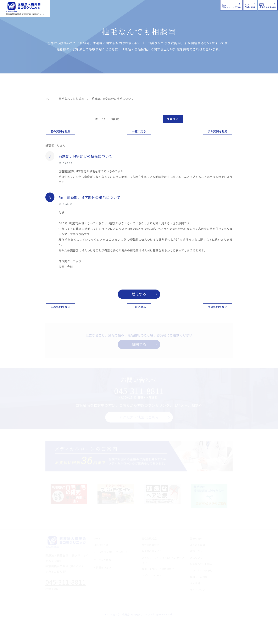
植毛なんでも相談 (253, 5)
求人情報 (221, 85)
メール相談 (208, 5)
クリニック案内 (106, 85)
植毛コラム (198, 85)
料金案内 (131, 85)
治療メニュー (80, 85)
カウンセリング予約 (162, 5)
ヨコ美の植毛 (57, 85)
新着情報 (175, 85)
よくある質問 (153, 85)
